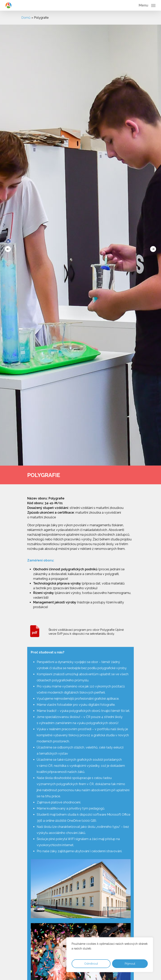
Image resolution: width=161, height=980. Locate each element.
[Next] (153, 249)
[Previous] (8, 249)
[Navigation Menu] (147, 5)
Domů (26, 18)
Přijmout (130, 964)
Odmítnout (91, 964)
